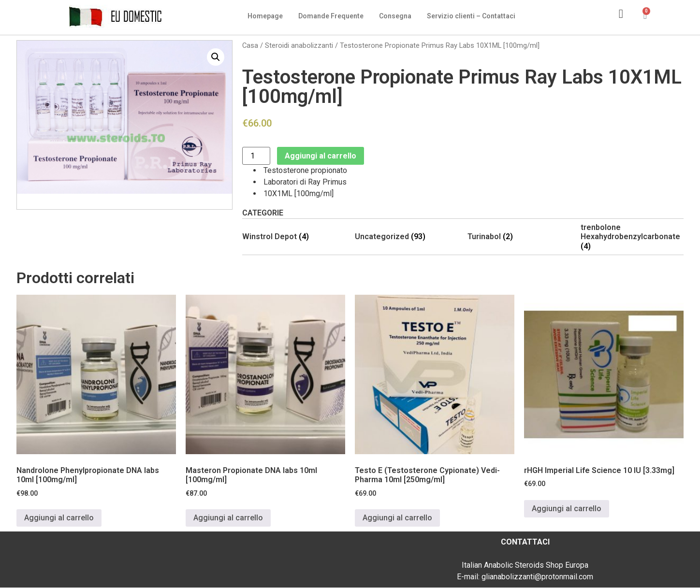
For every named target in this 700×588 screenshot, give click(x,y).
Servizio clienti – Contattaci (471, 16)
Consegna (395, 16)
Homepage (265, 16)
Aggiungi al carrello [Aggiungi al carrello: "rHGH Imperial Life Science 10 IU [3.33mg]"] (567, 509)
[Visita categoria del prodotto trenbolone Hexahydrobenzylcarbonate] (632, 237)
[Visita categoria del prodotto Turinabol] (519, 237)
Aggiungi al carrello (321, 156)
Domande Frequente (331, 16)
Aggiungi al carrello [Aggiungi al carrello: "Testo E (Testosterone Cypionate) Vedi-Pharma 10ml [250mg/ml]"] (397, 518)
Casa (250, 45)
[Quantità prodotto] (256, 156)
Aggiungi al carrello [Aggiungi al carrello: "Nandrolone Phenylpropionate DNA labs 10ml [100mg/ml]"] (59, 518)
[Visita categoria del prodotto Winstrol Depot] (294, 237)
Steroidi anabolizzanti (299, 45)
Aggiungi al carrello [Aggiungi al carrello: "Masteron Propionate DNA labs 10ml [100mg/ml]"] (228, 518)
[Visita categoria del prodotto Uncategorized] (406, 237)
